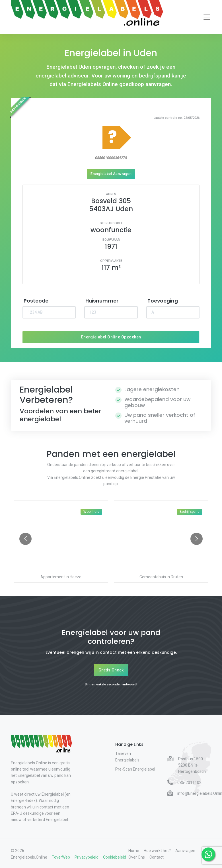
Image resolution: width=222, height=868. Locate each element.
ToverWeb (61, 857)
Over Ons (137, 857)
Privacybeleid (87, 857)
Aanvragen (185, 851)
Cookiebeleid (115, 857)
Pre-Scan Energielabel (135, 769)
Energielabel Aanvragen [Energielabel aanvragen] (111, 174)
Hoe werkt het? (157, 851)
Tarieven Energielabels (127, 757)
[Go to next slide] (197, 539)
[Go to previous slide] (25, 539)
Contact (157, 857)
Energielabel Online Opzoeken (111, 337)
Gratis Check (111, 670)
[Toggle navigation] (207, 17)
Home (134, 851)
